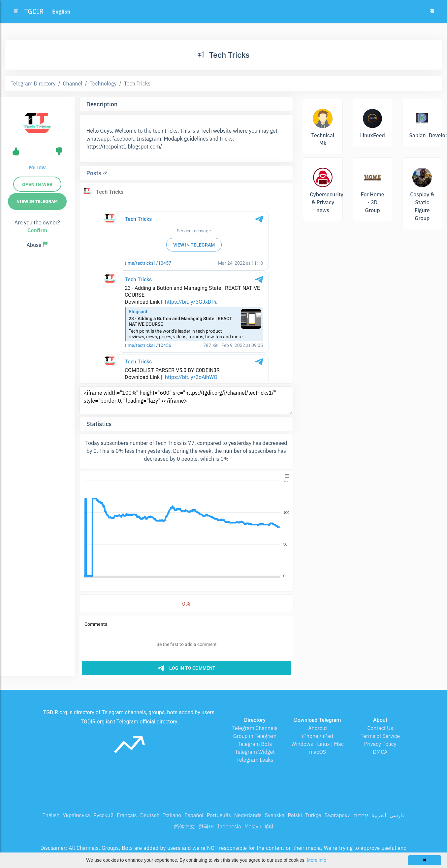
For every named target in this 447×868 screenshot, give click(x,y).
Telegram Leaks (255, 760)
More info (316, 860)
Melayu (253, 826)
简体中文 (184, 826)
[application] (186, 529)
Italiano (172, 815)
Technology (103, 83)
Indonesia (229, 826)
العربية (379, 815)
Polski (295, 815)
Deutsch (150, 815)
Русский (103, 815)
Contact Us (380, 728)
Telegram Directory (33, 83)
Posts (95, 173)
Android (318, 728)
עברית (361, 815)
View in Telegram (37, 201)
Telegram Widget (255, 752)
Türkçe (313, 815)
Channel (73, 83)
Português (219, 815)
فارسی (397, 815)
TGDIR (34, 11)
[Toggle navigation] (432, 12)
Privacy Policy (380, 744)
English (51, 815)
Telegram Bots (255, 744)
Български (338, 815)
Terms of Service (380, 736)
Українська (76, 815)
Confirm (37, 230)
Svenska (275, 815)
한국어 (206, 826)
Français (127, 815)
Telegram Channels (255, 728)
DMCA (380, 752)
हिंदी (269, 826)
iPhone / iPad (318, 736)
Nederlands (248, 815)
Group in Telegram (255, 736)
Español (194, 815)
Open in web (37, 184)
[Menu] (287, 476)
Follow (37, 168)
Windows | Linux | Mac (318, 744)
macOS (318, 752)
